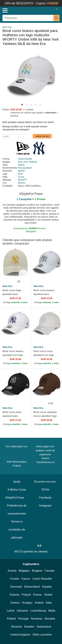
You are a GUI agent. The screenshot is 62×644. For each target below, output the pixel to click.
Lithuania (22, 611)
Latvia (10, 611)
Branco (22, 183)
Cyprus (26, 579)
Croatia (14, 579)
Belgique (24, 571)
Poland (11, 619)
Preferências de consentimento (17, 510)
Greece (15, 603)
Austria (12, 571)
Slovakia (50, 619)
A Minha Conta (17, 490)
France (37, 595)
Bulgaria (37, 571)
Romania (36, 619)
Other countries (42, 635)
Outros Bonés (25, 159)
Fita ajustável (25, 168)
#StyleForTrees (17, 498)
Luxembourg (38, 611)
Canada (49, 571)
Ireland (39, 603)
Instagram (45, 506)
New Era (7, 27)
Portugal (23, 619)
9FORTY (23, 180)
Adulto (21, 165)
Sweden (29, 627)
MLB (20, 174)
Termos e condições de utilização (17, 530)
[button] (22, 105)
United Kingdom (20, 635)
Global (48, 595)
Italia (49, 603)
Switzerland (44, 627)
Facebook (45, 498)
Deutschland (32, 587)
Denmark (16, 587)
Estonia (14, 595)
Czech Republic (42, 579)
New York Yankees (28, 162)
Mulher (22, 171)
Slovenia (16, 627)
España (47, 587)
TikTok (45, 490)
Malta (52, 611)
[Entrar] (44, 10)
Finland (26, 595)
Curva (21, 177)
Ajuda (17, 482)
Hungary (27, 603)
